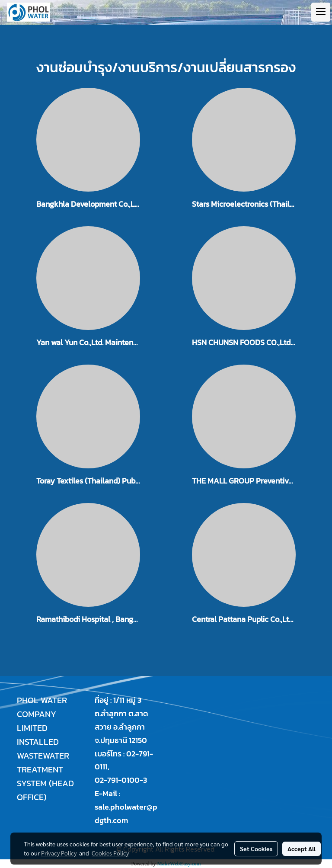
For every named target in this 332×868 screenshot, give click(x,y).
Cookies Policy (110, 853)
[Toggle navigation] (321, 12)
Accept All (302, 849)
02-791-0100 (117, 780)
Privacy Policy (59, 853)
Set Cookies (256, 849)
